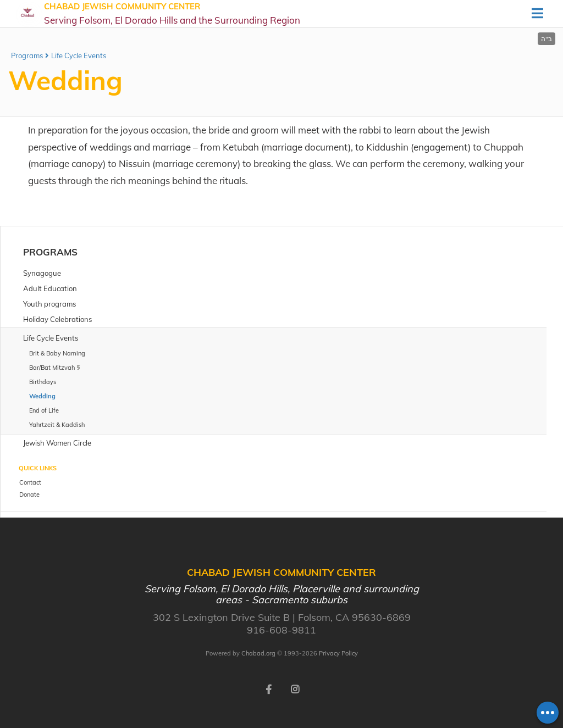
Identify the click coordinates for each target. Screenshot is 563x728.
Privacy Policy (338, 653)
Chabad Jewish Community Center (172, 14)
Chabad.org (258, 653)
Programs (27, 55)
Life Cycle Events (79, 55)
